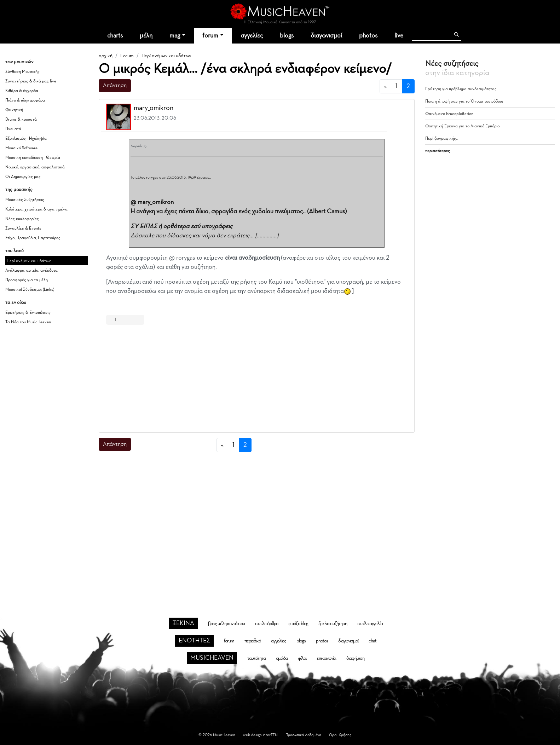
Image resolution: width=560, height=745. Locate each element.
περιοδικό (253, 641)
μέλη (146, 36)
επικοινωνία (326, 658)
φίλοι (302, 658)
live (399, 36)
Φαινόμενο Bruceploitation (449, 114)
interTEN (270, 735)
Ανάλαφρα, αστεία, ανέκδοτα (31, 271)
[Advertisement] (257, 377)
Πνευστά (13, 129)
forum (210, 36)
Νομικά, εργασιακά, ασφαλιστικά (35, 167)
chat (373, 641)
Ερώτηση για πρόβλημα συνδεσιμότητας (461, 89)
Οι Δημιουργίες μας (23, 177)
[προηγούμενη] (385, 86)
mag (175, 36)
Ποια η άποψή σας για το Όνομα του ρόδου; (464, 102)
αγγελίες (252, 36)
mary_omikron (154, 108)
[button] (403, 109)
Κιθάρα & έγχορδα (22, 91)
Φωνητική (14, 110)
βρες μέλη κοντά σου (226, 624)
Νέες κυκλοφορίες (22, 219)
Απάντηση (115, 86)
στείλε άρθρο (267, 624)
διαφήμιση (355, 658)
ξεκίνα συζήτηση (333, 624)
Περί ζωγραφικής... (442, 139)
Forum (127, 56)
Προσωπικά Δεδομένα (303, 735)
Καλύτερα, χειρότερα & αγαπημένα (36, 209)
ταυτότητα (256, 658)
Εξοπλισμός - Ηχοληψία (26, 139)
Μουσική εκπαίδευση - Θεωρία (33, 158)
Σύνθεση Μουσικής (22, 72)
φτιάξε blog (298, 624)
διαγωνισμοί (326, 36)
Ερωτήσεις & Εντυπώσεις (28, 313)
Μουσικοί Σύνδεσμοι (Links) (30, 290)
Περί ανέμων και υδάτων (29, 261)
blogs (287, 36)
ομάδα (282, 658)
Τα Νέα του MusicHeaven (28, 322)
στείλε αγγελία (370, 624)
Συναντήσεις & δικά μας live (31, 81)
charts (115, 36)
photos (368, 36)
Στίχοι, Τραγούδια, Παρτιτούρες (33, 238)
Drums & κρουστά (21, 120)
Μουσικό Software (21, 148)
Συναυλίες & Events (23, 229)
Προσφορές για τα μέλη (27, 280)
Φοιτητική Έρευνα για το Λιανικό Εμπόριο (462, 126)
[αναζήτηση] (431, 35)
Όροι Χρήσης (340, 735)
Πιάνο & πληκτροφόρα (25, 100)
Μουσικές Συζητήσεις (25, 200)
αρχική (106, 56)
